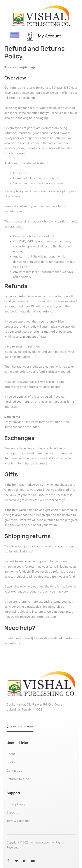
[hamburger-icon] (15, 35)
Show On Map (20, 727)
